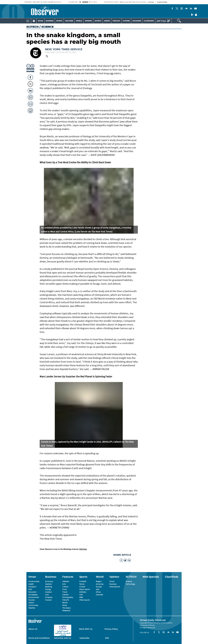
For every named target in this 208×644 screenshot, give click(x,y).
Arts (64, 584)
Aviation (49, 592)
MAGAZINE (137, 21)
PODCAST (116, 21)
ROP (30, 589)
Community (33, 605)
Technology (130, 584)
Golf (81, 595)
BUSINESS (50, 21)
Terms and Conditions (39, 638)
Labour (31, 603)
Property (49, 597)
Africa (98, 592)
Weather (32, 608)
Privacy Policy (111, 629)
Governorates (34, 581)
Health (31, 584)
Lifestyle (66, 581)
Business (113, 584)
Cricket (82, 587)
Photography (68, 597)
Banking (49, 587)
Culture (65, 587)
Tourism (32, 600)
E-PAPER (126, 21)
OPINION (88, 21)
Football (83, 581)
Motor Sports (85, 589)
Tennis (82, 584)
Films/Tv (66, 600)
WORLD (79, 21)
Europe (99, 587)
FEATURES (69, 21)
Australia (99, 595)
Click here (83, 549)
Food (64, 589)
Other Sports (84, 600)
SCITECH (98, 21)
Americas (100, 584)
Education (32, 592)
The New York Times (51, 539)
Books (65, 603)
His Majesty (33, 595)
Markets (48, 584)
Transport (32, 587)
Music (65, 605)
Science (129, 581)
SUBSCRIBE (162, 2)
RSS (107, 638)
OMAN (40, 21)
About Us (33, 629)
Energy (48, 589)
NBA (81, 597)
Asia (98, 589)
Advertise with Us (62, 638)
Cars (47, 595)
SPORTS (59, 21)
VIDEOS (107, 21)
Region (99, 581)
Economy (49, 581)
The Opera (66, 608)
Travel (65, 592)
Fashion (66, 595)
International (115, 587)
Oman (112, 581)
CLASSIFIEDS (149, 21)
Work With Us (86, 629)
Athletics (83, 592)
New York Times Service (64, 49)
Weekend (66, 611)
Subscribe (84, 638)
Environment (34, 597)
